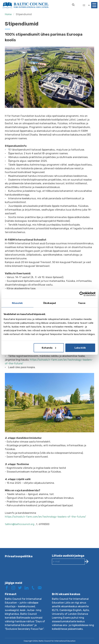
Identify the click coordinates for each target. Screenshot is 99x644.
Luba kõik (80, 348)
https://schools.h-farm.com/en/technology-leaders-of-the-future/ (45, 517)
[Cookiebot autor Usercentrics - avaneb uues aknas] (82, 294)
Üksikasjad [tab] (50, 303)
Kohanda (49, 348)
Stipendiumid (24, 14)
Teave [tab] (82, 303)
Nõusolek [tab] (17, 303)
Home (8, 14)
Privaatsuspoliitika (19, 556)
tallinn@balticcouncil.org (20, 524)
